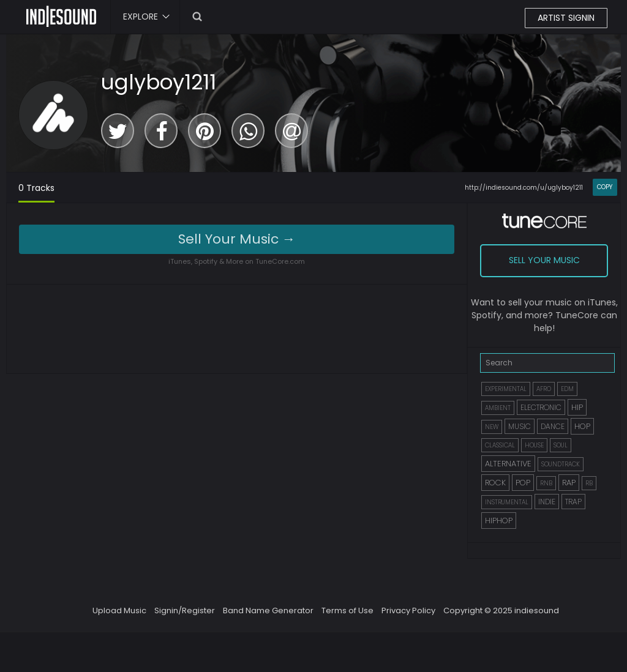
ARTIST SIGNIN (566, 18)
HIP (577, 407)
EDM (567, 389)
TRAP (573, 502)
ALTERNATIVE (508, 464)
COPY (605, 187)
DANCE (553, 426)
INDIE (547, 502)
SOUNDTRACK (561, 464)
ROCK (495, 483)
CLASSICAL (500, 445)
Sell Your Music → (237, 239)
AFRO (544, 389)
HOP (582, 426)
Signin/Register (185, 610)
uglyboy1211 (159, 82)
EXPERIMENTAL (506, 389)
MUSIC (520, 426)
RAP (569, 483)
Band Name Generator (268, 610)
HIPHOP (499, 521)
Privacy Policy (408, 610)
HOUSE (534, 445)
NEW (492, 427)
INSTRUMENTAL (507, 502)
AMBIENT (498, 408)
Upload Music (119, 610)
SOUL (561, 445)
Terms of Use (347, 610)
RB (589, 483)
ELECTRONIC (541, 407)
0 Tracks (36, 188)
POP (523, 483)
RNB (546, 483)
